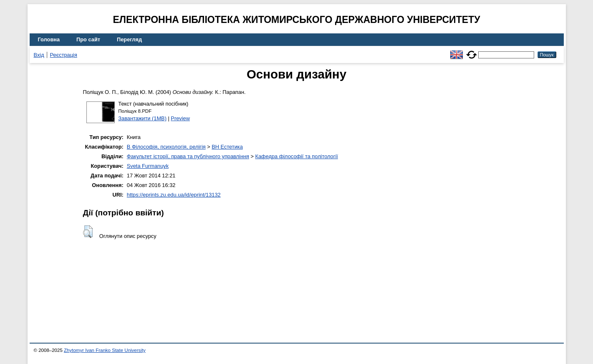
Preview (180, 118)
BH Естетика (227, 147)
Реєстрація (64, 55)
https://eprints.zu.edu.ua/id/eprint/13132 (174, 195)
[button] (88, 232)
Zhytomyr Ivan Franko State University (105, 350)
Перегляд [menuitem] (129, 39)
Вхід (39, 55)
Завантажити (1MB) (142, 118)
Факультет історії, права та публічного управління (188, 156)
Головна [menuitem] (49, 39)
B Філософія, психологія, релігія (166, 147)
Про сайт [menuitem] (88, 39)
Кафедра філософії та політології (297, 156)
